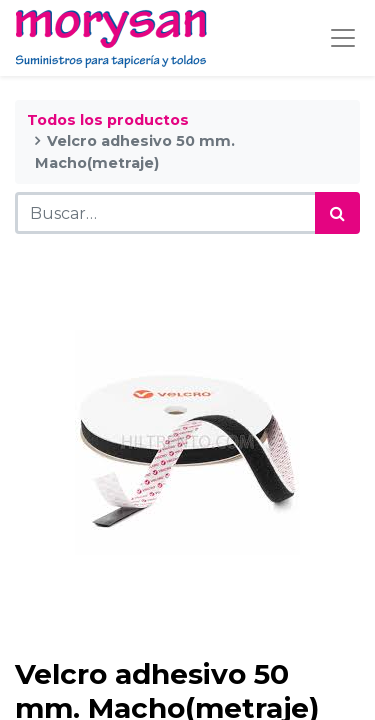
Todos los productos (108, 120)
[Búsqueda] (337, 213)
